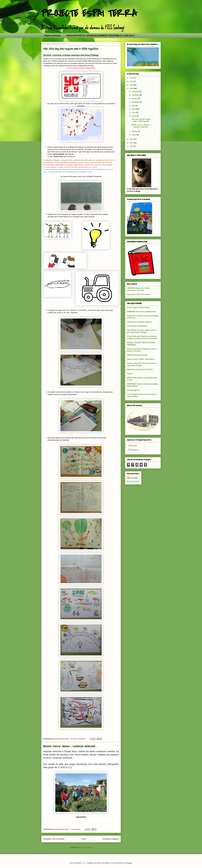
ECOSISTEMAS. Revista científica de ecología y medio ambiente (143, 385)
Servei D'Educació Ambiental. (137, 326)
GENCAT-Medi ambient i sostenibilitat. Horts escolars (142, 379)
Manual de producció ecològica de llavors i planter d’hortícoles (142, 350)
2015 (132, 139)
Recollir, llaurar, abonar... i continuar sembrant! (69, 746)
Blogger (129, 863)
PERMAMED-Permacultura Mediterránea (142, 312)
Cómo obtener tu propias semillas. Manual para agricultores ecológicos (142, 331)
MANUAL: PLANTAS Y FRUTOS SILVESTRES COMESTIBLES (141, 344)
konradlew (106, 863)
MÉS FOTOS (81, 817)
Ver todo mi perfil (133, 481)
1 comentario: (76, 829)
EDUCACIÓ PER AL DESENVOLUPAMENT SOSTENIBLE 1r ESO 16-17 (101, 36)
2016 (132, 88)
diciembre (136, 92)
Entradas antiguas (111, 839)
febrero (135, 131)
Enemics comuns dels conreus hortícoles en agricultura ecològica (142, 364)
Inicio (83, 839)
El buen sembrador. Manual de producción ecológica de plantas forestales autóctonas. (142, 337)
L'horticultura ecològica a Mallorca (140, 322)
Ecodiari (130, 374)
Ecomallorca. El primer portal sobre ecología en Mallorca (143, 317)
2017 (132, 85)
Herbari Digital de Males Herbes (138, 307)
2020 (132, 78)
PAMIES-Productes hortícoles (137, 355)
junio (134, 106)
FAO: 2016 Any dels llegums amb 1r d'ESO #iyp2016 (71, 49)
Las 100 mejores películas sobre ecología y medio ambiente (142, 395)
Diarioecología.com (134, 390)
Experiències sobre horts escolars (139, 294)
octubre (135, 98)
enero (134, 135)
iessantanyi (134, 478)
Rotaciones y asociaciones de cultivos (140, 369)
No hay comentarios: (79, 739)
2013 (132, 146)
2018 (132, 81)
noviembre (136, 95)
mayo (134, 109)
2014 (132, 143)
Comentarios (134, 450)
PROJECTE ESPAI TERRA (89, 14)
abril (134, 112)
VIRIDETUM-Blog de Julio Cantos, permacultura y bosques (139, 289)
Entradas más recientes (54, 839)
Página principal (52, 36)
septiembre (136, 102)
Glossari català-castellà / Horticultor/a (141, 359)
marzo (134, 116)
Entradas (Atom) (86, 847)
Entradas (133, 446)
